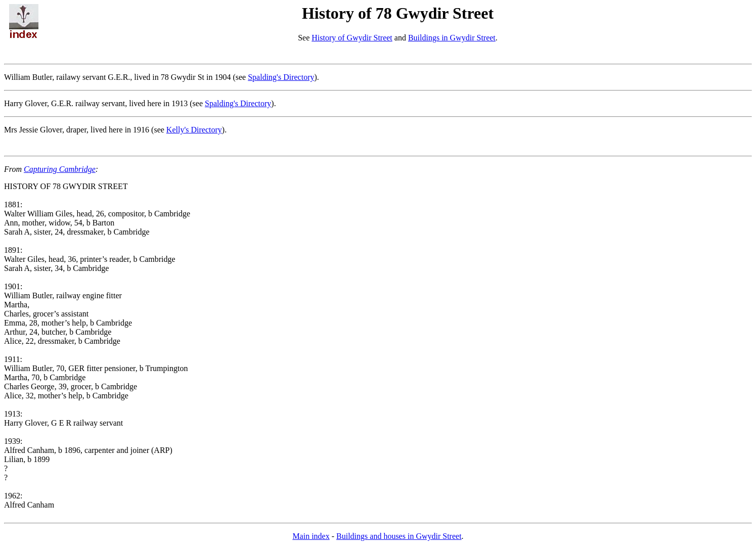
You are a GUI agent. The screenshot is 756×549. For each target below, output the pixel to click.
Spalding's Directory (281, 77)
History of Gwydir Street (352, 38)
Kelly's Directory (194, 130)
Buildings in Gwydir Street (452, 38)
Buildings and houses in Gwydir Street (399, 536)
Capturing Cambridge (60, 169)
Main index (311, 536)
